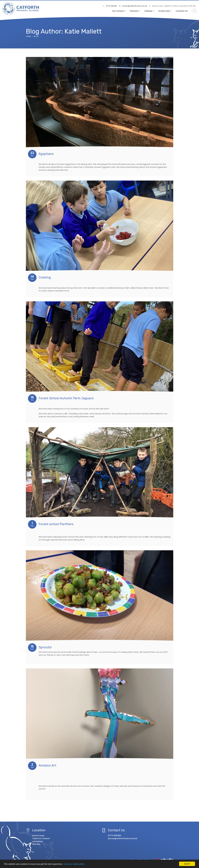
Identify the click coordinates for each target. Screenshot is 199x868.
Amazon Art (47, 765)
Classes (149, 11)
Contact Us (182, 11)
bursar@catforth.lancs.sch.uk (133, 6)
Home (28, 36)
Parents (135, 11)
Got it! (187, 864)
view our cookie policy (74, 864)
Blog (36, 36)
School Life (165, 11)
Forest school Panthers (56, 524)
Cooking (45, 277)
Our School (119, 11)
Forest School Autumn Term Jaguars (66, 398)
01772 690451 (110, 6)
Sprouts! (45, 647)
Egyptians (46, 154)
